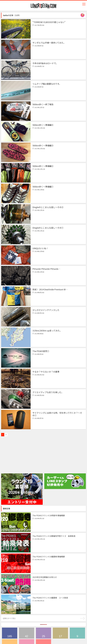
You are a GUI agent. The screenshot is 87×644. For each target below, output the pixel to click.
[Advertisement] (18, 458)
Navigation (84, 4)
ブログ (27, 633)
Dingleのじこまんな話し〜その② (48, 207)
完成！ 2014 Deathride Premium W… (50, 289)
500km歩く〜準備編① (43, 187)
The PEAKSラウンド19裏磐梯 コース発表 (50, 598)
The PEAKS (10, 633)
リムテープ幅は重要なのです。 (47, 84)
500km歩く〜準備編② (43, 166)
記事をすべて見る (9, 618)
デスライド (43, 633)
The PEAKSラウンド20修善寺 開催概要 (49, 515)
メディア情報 (60, 633)
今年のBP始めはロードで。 (45, 63)
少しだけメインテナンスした (46, 310)
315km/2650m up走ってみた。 (47, 330)
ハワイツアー (77, 633)
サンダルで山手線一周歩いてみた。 (49, 43)
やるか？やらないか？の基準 (46, 372)
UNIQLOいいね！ (40, 248)
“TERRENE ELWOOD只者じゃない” (49, 22)
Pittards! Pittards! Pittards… (46, 269)
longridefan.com (43, 6)
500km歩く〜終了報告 (43, 104)
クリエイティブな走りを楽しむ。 (48, 392)
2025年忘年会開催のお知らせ (45, 577)
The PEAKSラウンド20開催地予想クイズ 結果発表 (54, 536)
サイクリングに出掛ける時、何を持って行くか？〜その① (57, 414)
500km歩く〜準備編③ (43, 145)
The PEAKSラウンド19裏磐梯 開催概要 (49, 557)
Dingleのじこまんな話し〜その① (48, 228)
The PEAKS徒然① (41, 351)
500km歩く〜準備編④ (43, 125)
